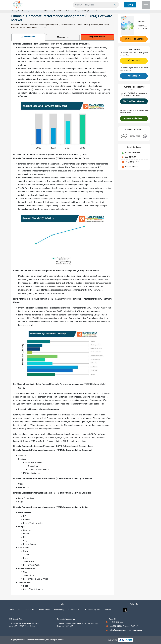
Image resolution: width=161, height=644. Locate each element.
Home (14, 11)
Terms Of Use (15, 610)
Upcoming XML (94, 610)
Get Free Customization (134, 101)
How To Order (44, 610)
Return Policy (59, 610)
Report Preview (28, 37)
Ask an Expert (134, 76)
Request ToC (63, 37)
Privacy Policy (73, 610)
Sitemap (108, 610)
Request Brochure (97, 37)
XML (84, 610)
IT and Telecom (23, 11)
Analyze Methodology (134, 118)
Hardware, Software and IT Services (41, 11)
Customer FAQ (30, 610)
